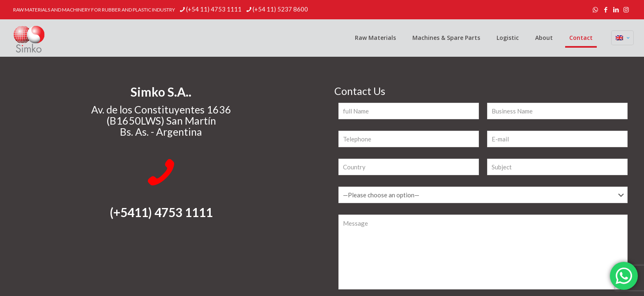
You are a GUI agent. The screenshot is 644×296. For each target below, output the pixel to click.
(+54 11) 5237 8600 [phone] (280, 9)
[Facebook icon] (606, 9)
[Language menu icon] (622, 38)
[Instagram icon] (626, 9)
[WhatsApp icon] (595, 9)
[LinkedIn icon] (616, 9)
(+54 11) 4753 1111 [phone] (214, 9)
